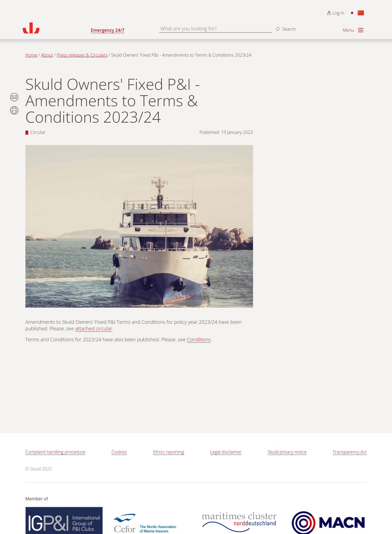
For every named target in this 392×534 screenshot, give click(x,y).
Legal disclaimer (226, 452)
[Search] (285, 27)
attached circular (94, 328)
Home (31, 55)
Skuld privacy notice (287, 452)
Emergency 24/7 (108, 30)
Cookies (119, 452)
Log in (336, 13)
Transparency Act (350, 452)
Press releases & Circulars (82, 55)
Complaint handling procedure (55, 452)
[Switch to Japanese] (352, 13)
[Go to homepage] (57, 28)
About (47, 55)
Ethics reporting (168, 452)
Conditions (199, 339)
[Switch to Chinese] (361, 13)
